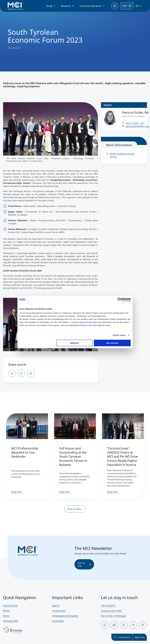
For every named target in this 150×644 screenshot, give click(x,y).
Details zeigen (119, 335)
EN (137, 6)
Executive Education (91, 6)
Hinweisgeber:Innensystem (65, 616)
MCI (125, 6)
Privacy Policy (59, 611)
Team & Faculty (10, 606)
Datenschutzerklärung (90, 322)
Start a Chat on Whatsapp (113, 616)
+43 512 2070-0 (108, 606)
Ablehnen (75, 343)
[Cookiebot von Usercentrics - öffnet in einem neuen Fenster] (119, 300)
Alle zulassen (112, 343)
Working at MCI (11, 621)
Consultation (122, 637)
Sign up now (84, 564)
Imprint (56, 606)
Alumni (6, 611)
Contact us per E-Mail (111, 611)
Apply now (140, 637)
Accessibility (58, 621)
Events (6, 616)
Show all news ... (75, 509)
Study (49, 6)
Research (66, 6)
